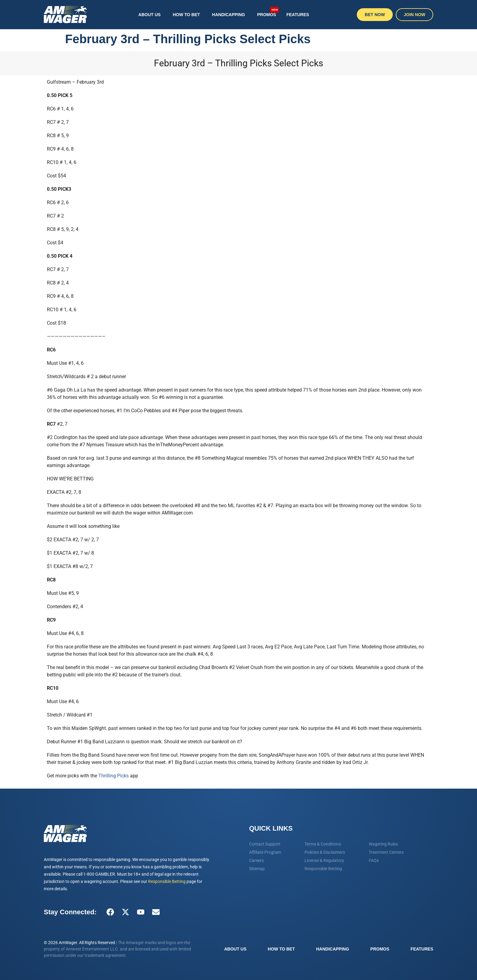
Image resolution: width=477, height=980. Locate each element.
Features (298, 15)
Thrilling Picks (113, 776)
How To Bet (186, 15)
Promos (268, 12)
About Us (150, 15)
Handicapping (228, 15)
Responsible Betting (167, 881)
